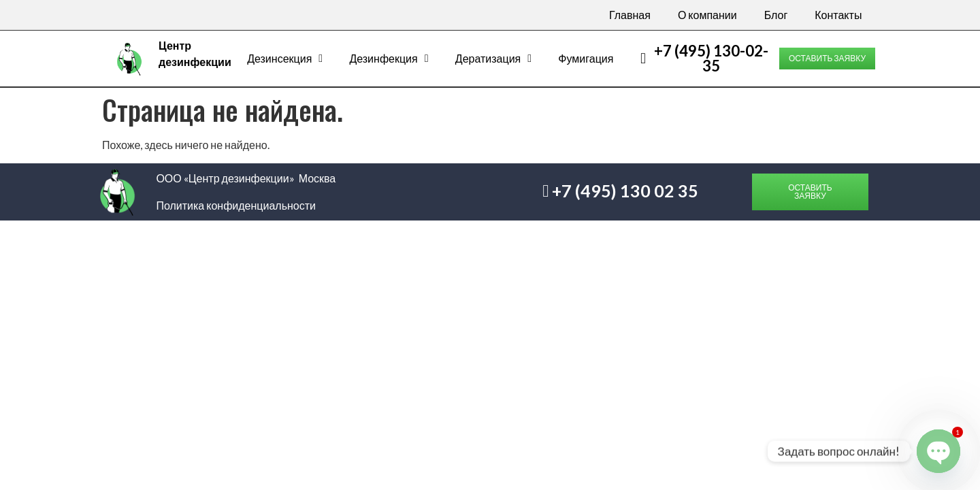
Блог (776, 15)
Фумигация (586, 58)
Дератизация (493, 59)
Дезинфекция (389, 59)
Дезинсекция (285, 59)
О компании (707, 15)
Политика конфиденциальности (236, 205)
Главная (630, 15)
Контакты (838, 15)
